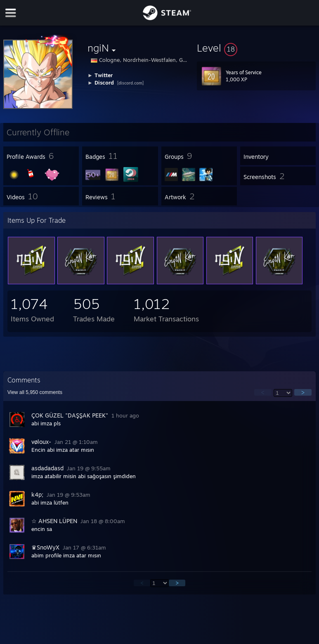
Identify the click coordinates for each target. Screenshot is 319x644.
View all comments (35, 392)
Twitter (104, 75)
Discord (104, 83)
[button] (256, 48)
